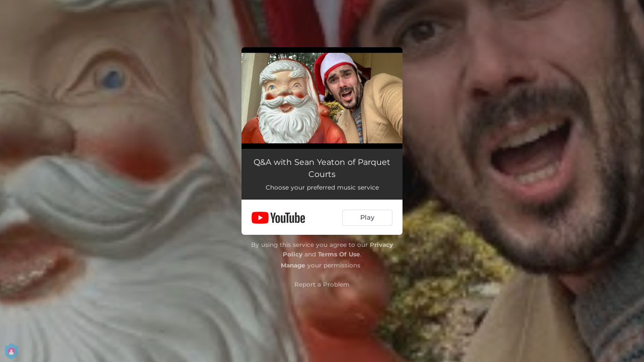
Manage (293, 265)
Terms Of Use (339, 254)
